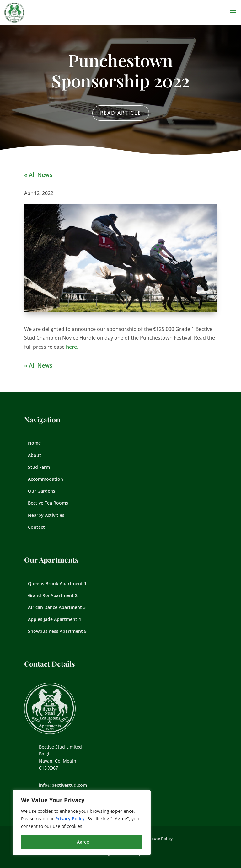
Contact (36, 527)
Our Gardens (42, 491)
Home (34, 443)
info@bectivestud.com (63, 785)
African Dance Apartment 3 (57, 607)
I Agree (82, 842)
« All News (38, 175)
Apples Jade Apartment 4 (54, 619)
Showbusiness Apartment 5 (57, 631)
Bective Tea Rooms (48, 503)
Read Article (121, 113)
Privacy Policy (70, 819)
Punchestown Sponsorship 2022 (121, 70)
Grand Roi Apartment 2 (53, 595)
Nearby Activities (46, 515)
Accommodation (46, 479)
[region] (82, 823)
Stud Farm (39, 467)
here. (72, 347)
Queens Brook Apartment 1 (57, 583)
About (35, 455)
